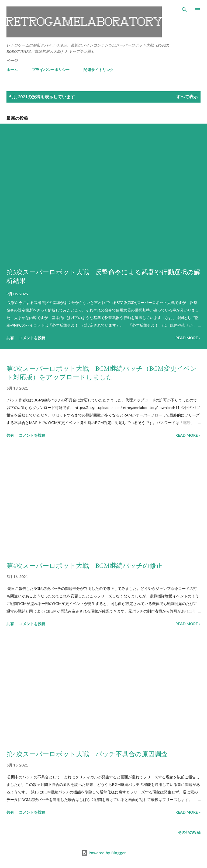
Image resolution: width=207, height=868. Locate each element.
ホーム (12, 70)
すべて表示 (187, 97)
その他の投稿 (189, 832)
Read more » (188, 338)
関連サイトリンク (99, 70)
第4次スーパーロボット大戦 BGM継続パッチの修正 (84, 566)
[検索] (184, 10)
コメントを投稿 (32, 338)
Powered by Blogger (103, 853)
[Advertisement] (103, 501)
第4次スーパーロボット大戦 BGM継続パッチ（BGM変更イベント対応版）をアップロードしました (102, 373)
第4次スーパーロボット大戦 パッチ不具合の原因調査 (87, 754)
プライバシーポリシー (51, 70)
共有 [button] (10, 338)
